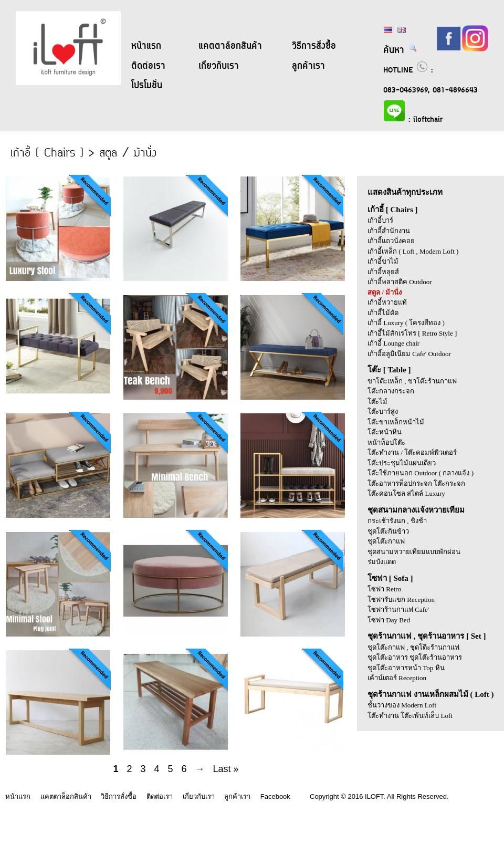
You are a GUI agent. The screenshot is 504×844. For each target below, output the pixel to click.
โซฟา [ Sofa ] (390, 578)
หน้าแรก (146, 46)
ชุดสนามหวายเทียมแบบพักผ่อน (414, 552)
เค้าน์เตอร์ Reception (397, 678)
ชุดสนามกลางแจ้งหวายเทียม (416, 510)
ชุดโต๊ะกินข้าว (388, 531)
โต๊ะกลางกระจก (391, 391)
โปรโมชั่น (147, 86)
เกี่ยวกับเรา (219, 66)
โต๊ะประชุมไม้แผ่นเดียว (402, 463)
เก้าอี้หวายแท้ (387, 302)
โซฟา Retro (384, 589)
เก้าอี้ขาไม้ (383, 261)
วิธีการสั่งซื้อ (314, 46)
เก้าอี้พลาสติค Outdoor (400, 282)
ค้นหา (400, 50)
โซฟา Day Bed (389, 620)
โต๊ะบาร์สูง (383, 411)
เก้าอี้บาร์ (380, 220)
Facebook (275, 796)
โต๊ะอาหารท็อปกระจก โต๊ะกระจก (416, 483)
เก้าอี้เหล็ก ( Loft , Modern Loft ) (413, 251)
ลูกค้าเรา (308, 66)
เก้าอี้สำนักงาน (389, 231)
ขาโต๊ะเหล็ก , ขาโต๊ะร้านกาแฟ (412, 381)
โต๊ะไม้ (377, 402)
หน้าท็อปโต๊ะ (386, 442)
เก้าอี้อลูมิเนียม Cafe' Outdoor (409, 354)
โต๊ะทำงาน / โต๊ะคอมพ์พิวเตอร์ (412, 452)
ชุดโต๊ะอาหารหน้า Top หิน (406, 668)
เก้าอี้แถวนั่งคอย (391, 241)
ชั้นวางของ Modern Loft (402, 705)
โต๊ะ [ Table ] (389, 370)
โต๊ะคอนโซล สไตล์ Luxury (406, 493)
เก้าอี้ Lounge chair (393, 343)
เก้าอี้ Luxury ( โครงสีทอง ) (406, 323)
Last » (226, 769)
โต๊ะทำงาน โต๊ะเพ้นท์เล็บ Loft (410, 716)
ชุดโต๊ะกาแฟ (386, 541)
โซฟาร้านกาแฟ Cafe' (398, 609)
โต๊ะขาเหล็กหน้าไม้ (396, 422)
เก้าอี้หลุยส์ (383, 272)
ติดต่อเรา (148, 66)
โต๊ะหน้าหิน (385, 432)
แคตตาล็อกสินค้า (230, 46)
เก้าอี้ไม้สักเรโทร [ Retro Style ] (412, 333)
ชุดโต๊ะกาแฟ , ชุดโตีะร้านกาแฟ (413, 647)
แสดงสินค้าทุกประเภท (405, 192)
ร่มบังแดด (382, 562)
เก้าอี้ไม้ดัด (383, 313)
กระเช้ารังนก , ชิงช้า (397, 521)
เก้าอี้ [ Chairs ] (393, 210)
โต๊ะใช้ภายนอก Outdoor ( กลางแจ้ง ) (421, 473)
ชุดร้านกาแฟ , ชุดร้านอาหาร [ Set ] (427, 636)
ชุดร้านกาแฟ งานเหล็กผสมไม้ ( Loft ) (431, 694)
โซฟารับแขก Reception (401, 600)
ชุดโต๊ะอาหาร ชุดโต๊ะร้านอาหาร (415, 657)
